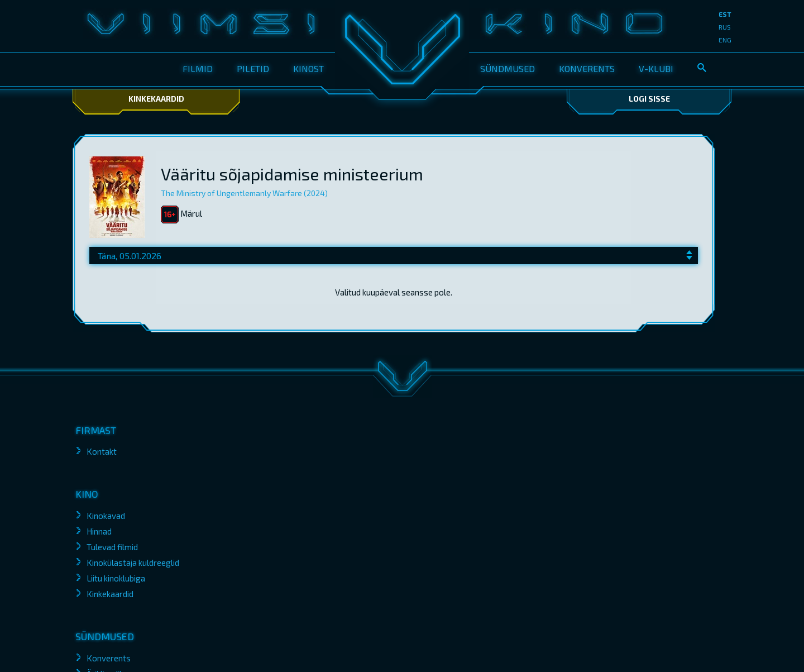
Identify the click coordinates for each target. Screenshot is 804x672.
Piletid (253, 68)
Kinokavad (106, 516)
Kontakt (102, 451)
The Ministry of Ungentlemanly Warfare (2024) (244, 193)
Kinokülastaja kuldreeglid (133, 563)
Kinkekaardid (156, 99)
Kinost (308, 68)
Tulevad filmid (112, 547)
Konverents (587, 68)
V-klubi (656, 68)
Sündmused (508, 68)
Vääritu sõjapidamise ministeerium (292, 174)
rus (725, 27)
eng (725, 40)
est (725, 14)
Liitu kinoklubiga (116, 578)
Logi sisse (649, 99)
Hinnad (99, 531)
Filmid (198, 68)
